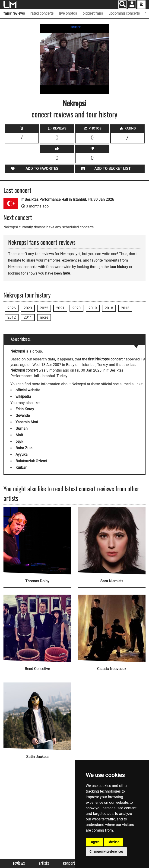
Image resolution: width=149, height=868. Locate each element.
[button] (132, 5)
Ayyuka (22, 455)
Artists (44, 863)
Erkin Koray (25, 409)
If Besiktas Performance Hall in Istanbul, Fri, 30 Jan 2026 (68, 199)
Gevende (23, 416)
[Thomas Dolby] (37, 541)
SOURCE (76, 27)
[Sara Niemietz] (112, 541)
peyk (19, 442)
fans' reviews (14, 13)
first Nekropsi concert (105, 359)
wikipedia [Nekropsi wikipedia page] (23, 397)
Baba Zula (24, 448)
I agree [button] (94, 842)
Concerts (70, 863)
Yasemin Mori (27, 422)
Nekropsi (74, 103)
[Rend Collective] (37, 628)
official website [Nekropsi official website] (28, 390)
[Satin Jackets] (37, 716)
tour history (119, 267)
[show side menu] (141, 5)
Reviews (19, 863)
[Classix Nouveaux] (112, 628)
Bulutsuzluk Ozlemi (31, 461)
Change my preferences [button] (106, 852)
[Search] (122, 5)
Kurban (21, 468)
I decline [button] (113, 842)
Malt (19, 435)
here (66, 273)
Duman (22, 429)
